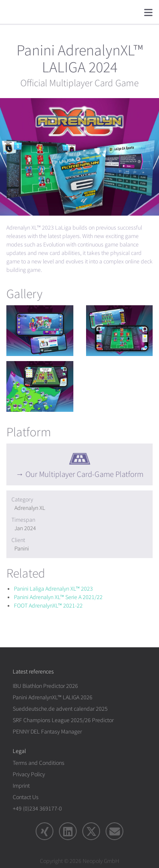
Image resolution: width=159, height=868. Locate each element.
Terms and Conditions (39, 763)
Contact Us (26, 797)
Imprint (21, 786)
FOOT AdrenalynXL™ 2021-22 (48, 606)
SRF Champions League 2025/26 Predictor (63, 720)
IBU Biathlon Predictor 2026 (45, 686)
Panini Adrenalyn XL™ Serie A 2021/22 (58, 597)
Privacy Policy (29, 774)
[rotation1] (40, 331)
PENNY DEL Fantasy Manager (47, 732)
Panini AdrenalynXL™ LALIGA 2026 (53, 697)
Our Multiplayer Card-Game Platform (84, 474)
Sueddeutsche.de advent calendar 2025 (60, 709)
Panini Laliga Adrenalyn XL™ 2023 (53, 589)
